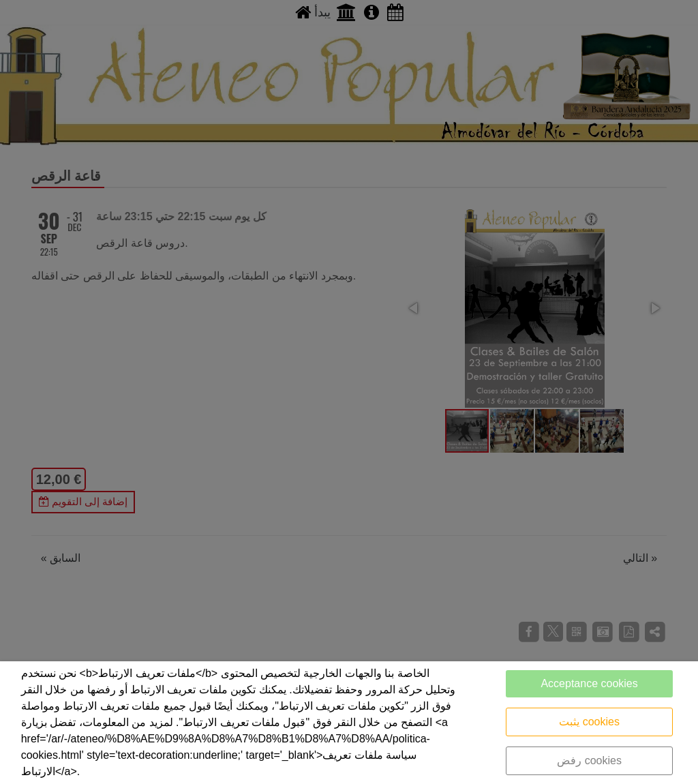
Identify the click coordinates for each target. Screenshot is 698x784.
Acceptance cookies (589, 683)
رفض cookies (589, 760)
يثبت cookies (589, 722)
